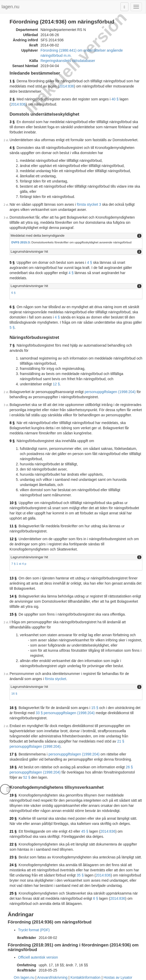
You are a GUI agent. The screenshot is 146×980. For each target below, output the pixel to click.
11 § (13, 526)
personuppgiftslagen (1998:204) (110, 392)
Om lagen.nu (24, 977)
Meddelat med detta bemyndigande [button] (38, 236)
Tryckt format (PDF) (34, 930)
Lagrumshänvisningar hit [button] (29, 252)
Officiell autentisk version (38, 957)
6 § (13, 293)
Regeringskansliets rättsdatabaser (68, 61)
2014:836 (66, 86)
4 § (12, 148)
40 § (115, 99)
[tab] (76, 236)
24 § (13, 865)
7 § (12, 345)
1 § (12, 81)
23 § (13, 857)
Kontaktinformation (86, 977)
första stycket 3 (89, 204)
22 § (13, 844)
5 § (12, 262)
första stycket (55, 679)
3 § (12, 122)
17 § (13, 754)
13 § (13, 578)
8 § (12, 423)
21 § (13, 831)
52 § (27, 777)
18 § (13, 767)
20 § (13, 818)
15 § (13, 614)
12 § (56, 384)
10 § (13, 503)
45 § (85, 831)
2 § (12, 99)
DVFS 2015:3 (21, 242)
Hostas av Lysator (118, 977)
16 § (14, 693)
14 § (13, 596)
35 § (80, 875)
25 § (13, 893)
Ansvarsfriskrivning (52, 977)
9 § (12, 441)
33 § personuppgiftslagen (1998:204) (65, 713)
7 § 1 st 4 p (19, 564)
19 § (13, 795)
